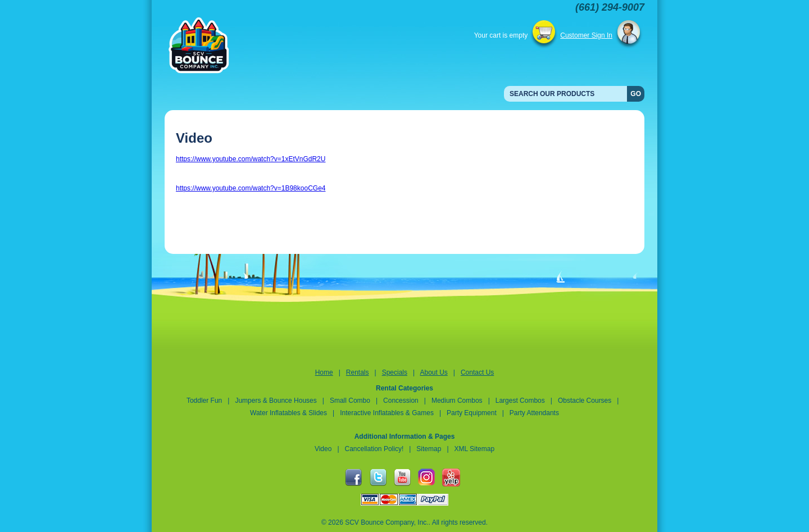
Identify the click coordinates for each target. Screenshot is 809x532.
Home (324, 372)
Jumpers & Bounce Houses (276, 401)
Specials (395, 372)
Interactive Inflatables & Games (387, 413)
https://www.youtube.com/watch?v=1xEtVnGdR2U (251, 159)
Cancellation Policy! (374, 449)
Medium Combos (457, 401)
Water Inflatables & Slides (288, 413)
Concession (402, 401)
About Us (433, 372)
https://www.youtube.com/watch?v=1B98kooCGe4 (251, 188)
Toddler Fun (204, 401)
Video (323, 449)
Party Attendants (534, 413)
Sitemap (429, 449)
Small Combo (351, 401)
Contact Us (477, 372)
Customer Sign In (586, 35)
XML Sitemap (475, 449)
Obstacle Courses (585, 401)
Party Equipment (472, 413)
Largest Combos (520, 401)
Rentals (358, 372)
